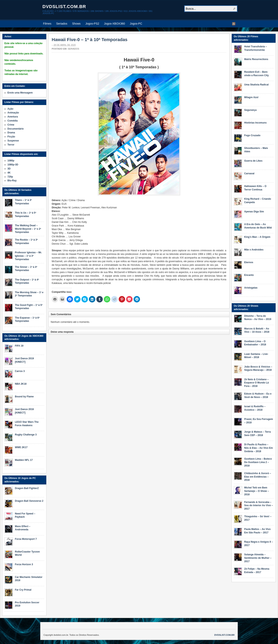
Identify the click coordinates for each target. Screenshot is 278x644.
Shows (76, 24)
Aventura (13, 117)
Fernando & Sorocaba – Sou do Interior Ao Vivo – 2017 (259, 506)
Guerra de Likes (253, 161)
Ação (10, 109)
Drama (11, 133)
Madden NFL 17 (24, 460)
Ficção (11, 137)
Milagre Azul (251, 97)
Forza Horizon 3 (24, 564)
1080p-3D (13, 165)
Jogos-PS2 (92, 24)
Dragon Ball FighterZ (27, 488)
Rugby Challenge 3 (26, 435)
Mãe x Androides (254, 250)
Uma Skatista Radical (256, 85)
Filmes (47, 24)
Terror (11, 145)
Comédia (13, 121)
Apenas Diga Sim (254, 212)
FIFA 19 (19, 346)
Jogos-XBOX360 (114, 24)
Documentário (16, 129)
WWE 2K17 (21, 447)
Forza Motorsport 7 (26, 539)
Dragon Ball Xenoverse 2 (29, 501)
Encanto (249, 275)
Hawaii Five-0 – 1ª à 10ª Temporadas (90, 40)
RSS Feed (234, 24)
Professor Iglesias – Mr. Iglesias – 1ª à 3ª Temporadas (28, 256)
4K (9, 173)
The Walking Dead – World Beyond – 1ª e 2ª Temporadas (28, 229)
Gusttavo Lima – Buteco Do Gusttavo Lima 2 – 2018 (258, 462)
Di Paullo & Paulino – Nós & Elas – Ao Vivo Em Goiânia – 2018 (258, 448)
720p (10, 177)
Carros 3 (20, 371)
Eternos (249, 262)
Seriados (62, 24)
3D (9, 169)
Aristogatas (251, 288)
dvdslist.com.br (64, 7)
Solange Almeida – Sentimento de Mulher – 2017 (258, 558)
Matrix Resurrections (256, 59)
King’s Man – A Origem (257, 237)
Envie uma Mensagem (20, 93)
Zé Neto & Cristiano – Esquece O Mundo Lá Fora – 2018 (256, 383)
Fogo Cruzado (252, 135)
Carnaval (249, 173)
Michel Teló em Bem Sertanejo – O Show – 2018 (257, 491)
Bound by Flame (24, 397)
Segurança (250, 110)
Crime (11, 125)
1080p (11, 161)
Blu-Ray (12, 181)
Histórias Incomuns (255, 123)
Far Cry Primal (23, 590)
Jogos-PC (136, 24)
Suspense (13, 141)
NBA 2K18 (21, 384)
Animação (13, 113)
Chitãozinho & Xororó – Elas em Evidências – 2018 (258, 477)
